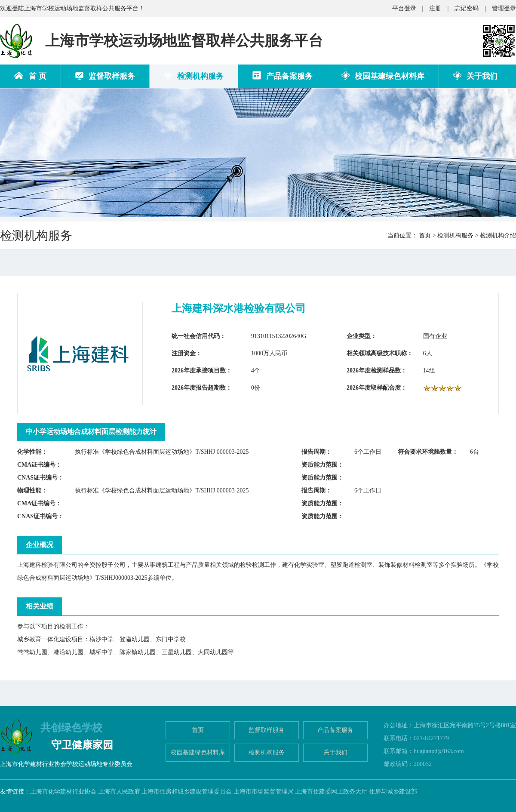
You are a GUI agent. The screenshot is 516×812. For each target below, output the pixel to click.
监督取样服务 (105, 76)
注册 (435, 8)
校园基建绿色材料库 (383, 76)
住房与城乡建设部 (393, 792)
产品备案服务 (283, 76)
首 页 (30, 76)
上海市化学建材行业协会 (63, 792)
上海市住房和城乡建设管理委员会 (187, 792)
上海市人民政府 (119, 792)
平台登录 (404, 8)
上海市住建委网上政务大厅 (331, 792)
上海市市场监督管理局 (264, 792)
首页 (425, 235)
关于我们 (475, 76)
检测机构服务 (194, 76)
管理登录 (504, 8)
